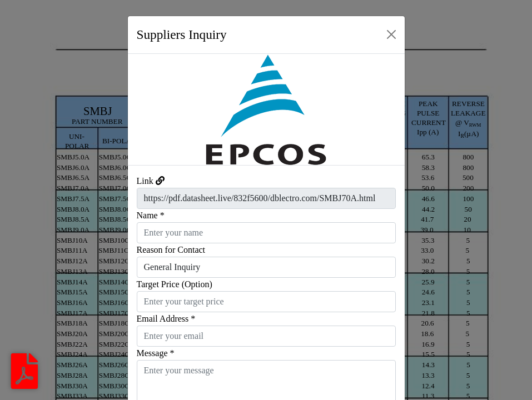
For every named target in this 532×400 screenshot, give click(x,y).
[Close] (391, 34)
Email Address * (166, 319)
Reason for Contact (171, 250)
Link (145, 181)
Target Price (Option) (175, 284)
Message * (156, 353)
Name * (151, 215)
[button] (149, 109)
